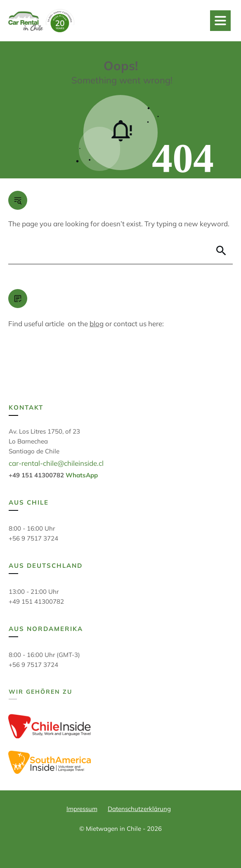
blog (97, 324)
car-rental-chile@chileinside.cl (56, 463)
